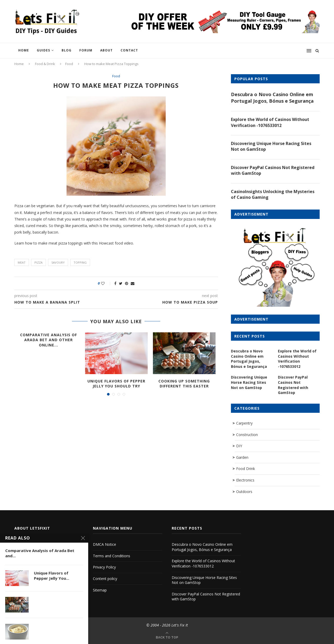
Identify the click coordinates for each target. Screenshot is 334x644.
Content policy (105, 579)
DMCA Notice (105, 544)
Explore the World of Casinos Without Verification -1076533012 (270, 122)
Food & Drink (45, 64)
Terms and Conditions (112, 556)
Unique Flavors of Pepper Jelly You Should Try (116, 384)
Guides (43, 50)
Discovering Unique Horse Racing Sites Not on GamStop (271, 146)
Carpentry (244, 423)
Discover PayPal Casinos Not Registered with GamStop (273, 170)
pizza (38, 262)
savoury (58, 262)
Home (24, 50)
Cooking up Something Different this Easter (184, 384)
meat (22, 262)
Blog (67, 50)
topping (80, 262)
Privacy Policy (104, 567)
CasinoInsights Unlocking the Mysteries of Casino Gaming (273, 194)
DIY (239, 446)
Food (69, 64)
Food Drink (246, 469)
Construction (247, 435)
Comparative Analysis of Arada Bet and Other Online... (49, 340)
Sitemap (100, 590)
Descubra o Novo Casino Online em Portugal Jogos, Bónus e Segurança (272, 98)
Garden (242, 457)
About (106, 50)
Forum (86, 50)
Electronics (245, 480)
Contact (129, 50)
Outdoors (244, 492)
